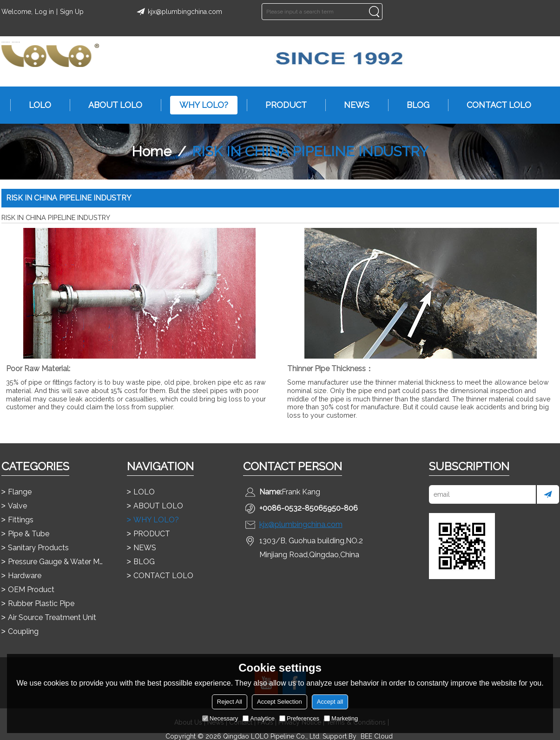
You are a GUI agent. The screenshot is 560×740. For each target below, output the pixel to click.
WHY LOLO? (199, 105)
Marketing (341, 718)
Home (152, 151)
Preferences (299, 718)
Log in (44, 12)
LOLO (35, 105)
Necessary (220, 718)
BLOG (413, 105)
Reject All (230, 702)
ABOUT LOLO (111, 105)
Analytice (259, 718)
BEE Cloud (377, 736)
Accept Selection (280, 702)
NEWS (352, 105)
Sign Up (72, 12)
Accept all (330, 702)
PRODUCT (281, 105)
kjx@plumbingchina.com (178, 12)
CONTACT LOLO (494, 105)
